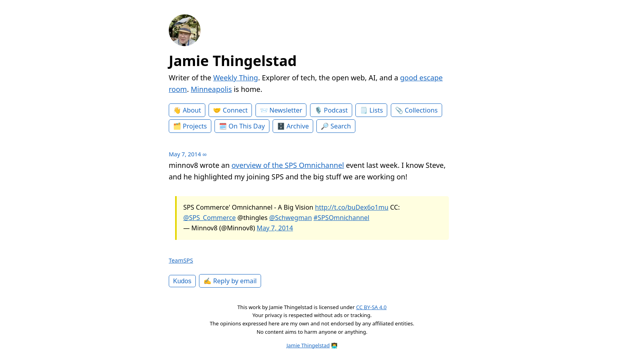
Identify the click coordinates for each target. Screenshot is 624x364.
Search (341, 126)
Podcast (336, 110)
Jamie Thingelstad (233, 61)
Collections (421, 110)
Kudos (182, 281)
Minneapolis (211, 89)
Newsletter (286, 110)
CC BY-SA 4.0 (371, 307)
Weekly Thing (236, 78)
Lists (376, 110)
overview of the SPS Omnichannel (288, 165)
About (192, 110)
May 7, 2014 (275, 228)
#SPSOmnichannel (341, 218)
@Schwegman (290, 218)
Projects (195, 126)
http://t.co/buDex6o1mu (352, 207)
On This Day (247, 126)
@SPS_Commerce (209, 218)
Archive (298, 126)
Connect (235, 110)
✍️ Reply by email (230, 281)
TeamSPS (181, 260)
